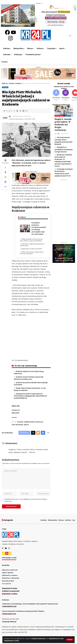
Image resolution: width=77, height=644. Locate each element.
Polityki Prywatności (39, 639)
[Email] (20, 111)
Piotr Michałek (17, 425)
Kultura (68, 520)
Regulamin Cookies (10, 594)
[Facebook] (56, 95)
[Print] (23, 111)
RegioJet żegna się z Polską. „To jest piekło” (32, 249)
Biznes (61, 520)
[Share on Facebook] (14, 111)
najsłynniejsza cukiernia (33, 422)
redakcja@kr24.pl (9, 606)
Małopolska (53, 520)
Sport (75, 520)
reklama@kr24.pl (9, 614)
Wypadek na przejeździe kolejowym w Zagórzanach (64, 149)
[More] (27, 111)
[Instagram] (66, 95)
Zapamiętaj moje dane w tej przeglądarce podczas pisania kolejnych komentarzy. (26, 500)
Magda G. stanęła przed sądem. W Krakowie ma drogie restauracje (63, 124)
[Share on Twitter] (17, 111)
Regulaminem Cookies (12, 641)
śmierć (26, 425)
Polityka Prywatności (11, 591)
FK (58, 133)
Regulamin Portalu (10, 588)
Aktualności (59, 116)
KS (10, 116)
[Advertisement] (64, 211)
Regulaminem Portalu (56, 639)
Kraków (5, 87)
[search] (64, 36)
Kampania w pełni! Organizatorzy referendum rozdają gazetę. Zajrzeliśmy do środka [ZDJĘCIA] (30, 396)
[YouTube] (6, 548)
